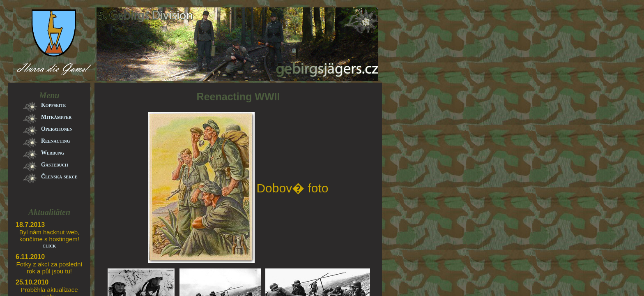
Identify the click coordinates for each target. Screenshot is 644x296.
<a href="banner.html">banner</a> (193, 65)
